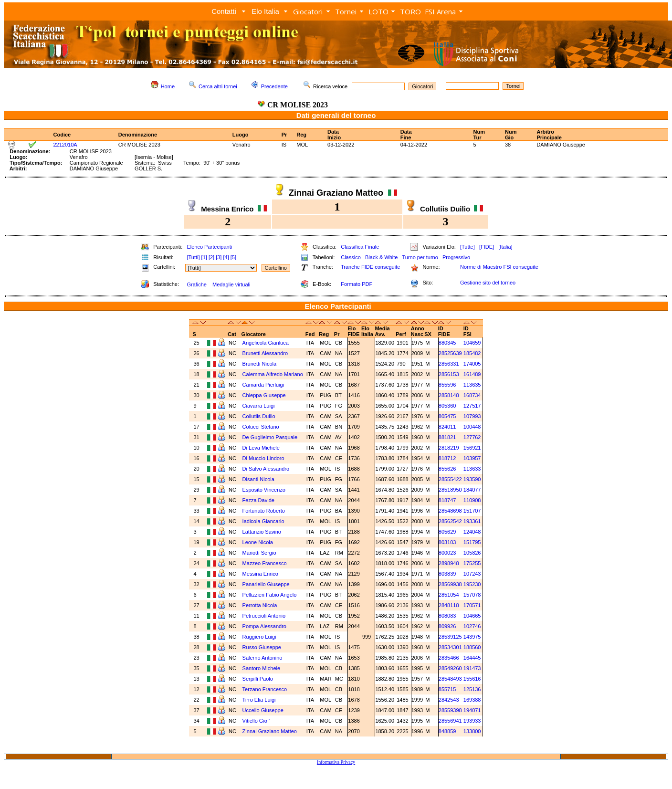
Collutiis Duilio (259, 416)
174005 (472, 364)
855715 (447, 689)
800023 (447, 553)
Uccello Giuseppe (263, 710)
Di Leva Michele (261, 448)
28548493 (450, 679)
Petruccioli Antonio (264, 616)
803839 (447, 574)
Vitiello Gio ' (256, 721)
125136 (472, 689)
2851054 (449, 595)
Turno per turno (420, 257)
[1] (204, 257)
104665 (472, 616)
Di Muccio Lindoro (263, 458)
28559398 (450, 710)
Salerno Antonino (262, 658)
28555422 (450, 479)
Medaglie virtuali (231, 284)
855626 (447, 469)
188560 (472, 647)
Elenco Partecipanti (209, 247)
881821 (447, 437)
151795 (472, 542)
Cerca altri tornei (218, 86)
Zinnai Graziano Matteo (270, 731)
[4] (226, 257)
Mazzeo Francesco (265, 563)
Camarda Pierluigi (263, 385)
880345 (447, 343)
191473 (472, 668)
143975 (472, 637)
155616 (472, 679)
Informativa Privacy (336, 762)
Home (168, 86)
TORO (410, 11)
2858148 (449, 395)
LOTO (378, 11)
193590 (472, 479)
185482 (472, 353)
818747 (447, 500)
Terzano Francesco (265, 689)
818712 (447, 458)
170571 (472, 605)
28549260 (450, 668)
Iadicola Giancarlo (263, 521)
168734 (472, 395)
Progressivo (456, 257)
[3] (219, 257)
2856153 (449, 374)
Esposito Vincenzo (264, 490)
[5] (233, 257)
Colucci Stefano (261, 427)
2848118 (449, 605)
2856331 (449, 364)
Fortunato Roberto (264, 511)
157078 (472, 595)
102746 (472, 626)
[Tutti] (193, 257)
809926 (447, 626)
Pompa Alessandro (264, 626)
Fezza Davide (258, 500)
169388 (472, 700)
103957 (472, 458)
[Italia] (505, 247)
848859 (447, 731)
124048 (472, 532)
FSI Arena (440, 11)
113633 (472, 469)
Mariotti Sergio (259, 553)
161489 (472, 374)
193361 (472, 521)
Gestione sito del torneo (488, 283)
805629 (447, 532)
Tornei (346, 11)
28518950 (450, 490)
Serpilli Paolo (258, 679)
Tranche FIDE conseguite (370, 267)
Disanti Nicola (258, 479)
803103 (447, 542)
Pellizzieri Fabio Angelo (270, 595)
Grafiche (197, 284)
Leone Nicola (258, 542)
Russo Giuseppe (262, 647)
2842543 (449, 700)
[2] (211, 257)
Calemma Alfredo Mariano (273, 374)
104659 (472, 343)
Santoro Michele (262, 668)
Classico (351, 257)
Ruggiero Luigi (259, 637)
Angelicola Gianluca (266, 343)
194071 (472, 710)
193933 (472, 721)
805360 (447, 406)
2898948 (449, 563)
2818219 (449, 448)
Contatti (224, 11)
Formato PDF (357, 284)
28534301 (450, 647)
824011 (447, 427)
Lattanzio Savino (262, 532)
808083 (447, 616)
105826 (472, 553)
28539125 (450, 637)
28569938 (450, 584)
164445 (472, 658)
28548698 (450, 511)
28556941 (450, 721)
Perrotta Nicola (260, 605)
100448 (472, 427)
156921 (472, 448)
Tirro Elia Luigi (259, 700)
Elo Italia (265, 11)
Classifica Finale (360, 247)
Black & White (381, 257)
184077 (472, 490)
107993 (472, 416)
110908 (472, 500)
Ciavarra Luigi (259, 406)
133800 (472, 731)
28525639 (450, 353)
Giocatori (308, 11)
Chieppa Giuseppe (264, 395)
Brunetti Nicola (260, 364)
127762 (472, 437)
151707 (472, 511)
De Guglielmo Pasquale (270, 437)
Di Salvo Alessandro (266, 469)
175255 (472, 563)
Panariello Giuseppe (266, 584)
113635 (472, 385)
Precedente (274, 86)
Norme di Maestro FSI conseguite (499, 267)
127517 (472, 406)
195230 (472, 584)
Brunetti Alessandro (265, 353)
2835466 (449, 658)
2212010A (65, 145)
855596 (447, 385)
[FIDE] (487, 247)
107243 (472, 574)
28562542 (450, 521)
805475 (447, 416)
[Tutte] (467, 247)
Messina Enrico (260, 574)
